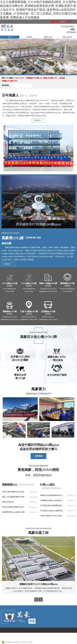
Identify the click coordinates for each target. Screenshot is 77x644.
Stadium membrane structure (67, 290)
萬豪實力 (38, 389)
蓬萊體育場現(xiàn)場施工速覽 (13, 512)
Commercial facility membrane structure (48, 290)
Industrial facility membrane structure (29, 318)
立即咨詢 (38, 456)
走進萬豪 (29, 37)
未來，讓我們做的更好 (38, 475)
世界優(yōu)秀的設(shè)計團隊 (20, 358)
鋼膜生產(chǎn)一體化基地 (57, 358)
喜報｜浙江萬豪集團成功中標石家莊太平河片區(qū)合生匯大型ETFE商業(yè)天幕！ (19, 497)
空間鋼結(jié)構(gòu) (34, 78)
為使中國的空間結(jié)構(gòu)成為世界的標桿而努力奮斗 (39, 447)
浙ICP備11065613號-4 (61, 640)
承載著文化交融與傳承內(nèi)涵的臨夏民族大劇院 (58, 495)
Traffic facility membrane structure (48, 318)
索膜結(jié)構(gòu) (10, 81)
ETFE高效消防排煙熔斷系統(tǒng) (53, 506)
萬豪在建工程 (38, 533)
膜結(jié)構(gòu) (51, 78)
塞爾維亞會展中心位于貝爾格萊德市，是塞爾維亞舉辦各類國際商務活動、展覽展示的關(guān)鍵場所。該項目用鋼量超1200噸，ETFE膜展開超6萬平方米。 (38, 590)
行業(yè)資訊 (47, 485)
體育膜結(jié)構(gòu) (67, 285)
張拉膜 (62, 78)
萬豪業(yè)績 (48, 37)
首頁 (10, 37)
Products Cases (11, 233)
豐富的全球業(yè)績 (20, 377)
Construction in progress (38, 529)
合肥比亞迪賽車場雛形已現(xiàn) (14, 507)
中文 (58, 21)
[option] (38, 56)
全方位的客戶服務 (57, 375)
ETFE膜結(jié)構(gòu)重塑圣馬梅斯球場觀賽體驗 (58, 511)
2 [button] (39, 73)
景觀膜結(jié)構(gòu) (10, 313)
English (69, 21)
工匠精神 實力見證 (33, 238)
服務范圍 (6, 243)
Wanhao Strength (39, 394)
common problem (51, 488)
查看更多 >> (38, 120)
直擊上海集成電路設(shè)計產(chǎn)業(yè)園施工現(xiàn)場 (19, 492)
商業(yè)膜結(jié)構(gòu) (48, 285)
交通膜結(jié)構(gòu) (48, 313)
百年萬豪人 (10, 95)
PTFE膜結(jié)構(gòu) (29, 285)
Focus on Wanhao (38, 466)
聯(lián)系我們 (67, 37)
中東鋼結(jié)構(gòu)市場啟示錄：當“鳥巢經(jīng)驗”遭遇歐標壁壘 (58, 500)
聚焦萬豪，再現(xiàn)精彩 (38, 470)
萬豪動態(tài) (10, 485)
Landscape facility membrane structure (10, 318)
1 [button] (33, 73)
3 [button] (45, 73)
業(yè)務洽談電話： (68, 26)
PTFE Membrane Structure (29, 290)
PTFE (22, 78)
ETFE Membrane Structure (10, 290)
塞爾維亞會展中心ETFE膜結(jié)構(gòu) (38, 584)
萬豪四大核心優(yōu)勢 (39, 337)
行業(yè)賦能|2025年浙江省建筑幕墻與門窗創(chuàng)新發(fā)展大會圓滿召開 (58, 516)
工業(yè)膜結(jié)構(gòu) (29, 313)
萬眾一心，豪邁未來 (29, 96)
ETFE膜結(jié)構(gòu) (10, 285)
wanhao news (26, 485)
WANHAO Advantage (38, 332)
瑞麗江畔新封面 (8, 502)
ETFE (17, 78)
